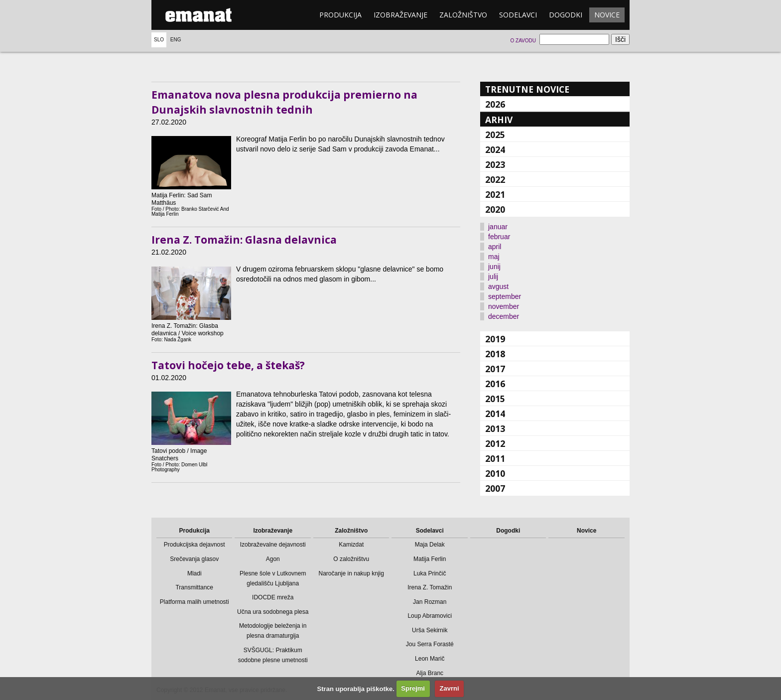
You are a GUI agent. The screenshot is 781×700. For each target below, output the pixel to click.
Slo (159, 40)
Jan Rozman (430, 602)
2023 (495, 164)
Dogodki (566, 15)
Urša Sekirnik (430, 630)
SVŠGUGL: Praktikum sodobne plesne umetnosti (273, 655)
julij (493, 277)
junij (494, 267)
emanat (199, 15)
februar (499, 237)
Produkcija (340, 15)
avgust (498, 286)
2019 (495, 339)
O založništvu (351, 559)
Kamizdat (351, 545)
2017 (495, 369)
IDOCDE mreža (273, 597)
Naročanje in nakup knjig (351, 573)
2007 (495, 488)
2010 (495, 473)
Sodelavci (518, 15)
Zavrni (450, 688)
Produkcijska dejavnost (195, 545)
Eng (176, 40)
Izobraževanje (400, 15)
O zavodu (523, 41)
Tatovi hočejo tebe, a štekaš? (228, 365)
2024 (495, 149)
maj (494, 257)
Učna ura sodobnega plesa (273, 612)
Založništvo (463, 15)
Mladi (195, 573)
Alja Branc (430, 673)
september (505, 296)
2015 (495, 399)
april (495, 247)
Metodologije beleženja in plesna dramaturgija (273, 631)
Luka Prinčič (430, 573)
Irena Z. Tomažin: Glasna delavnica (244, 240)
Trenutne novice (527, 89)
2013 (495, 428)
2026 (495, 104)
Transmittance (194, 587)
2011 (495, 458)
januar (498, 227)
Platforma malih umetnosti (195, 602)
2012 (495, 443)
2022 (495, 179)
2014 (495, 414)
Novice (607, 15)
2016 (495, 384)
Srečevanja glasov (194, 559)
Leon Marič (430, 659)
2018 (495, 354)
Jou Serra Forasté (430, 644)
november (504, 306)
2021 (495, 194)
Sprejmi (413, 688)
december (504, 316)
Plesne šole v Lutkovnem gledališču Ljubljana (273, 578)
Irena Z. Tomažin (430, 587)
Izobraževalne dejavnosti (273, 545)
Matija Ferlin (430, 559)
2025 (495, 135)
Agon (273, 559)
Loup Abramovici (430, 616)
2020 (495, 209)
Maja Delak (430, 545)
